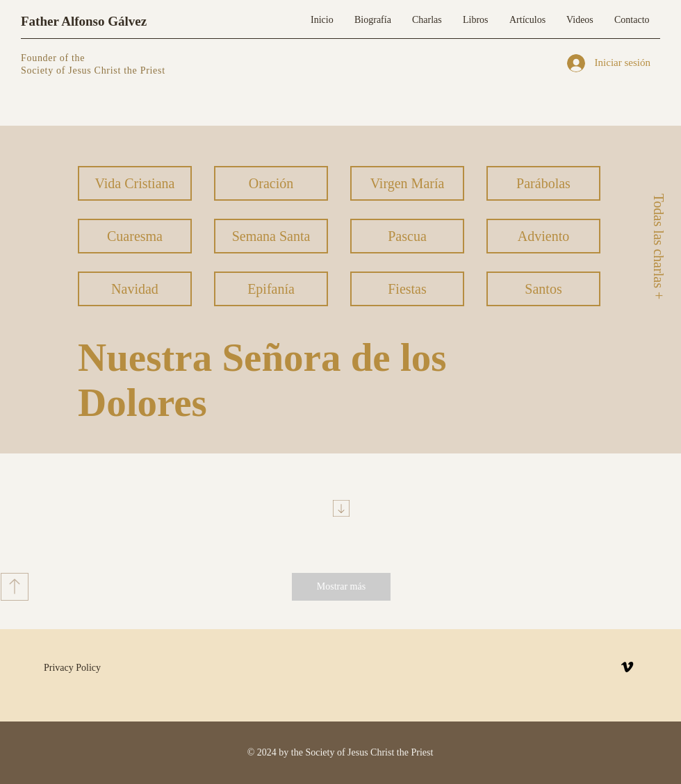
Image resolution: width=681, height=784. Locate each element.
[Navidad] (135, 289)
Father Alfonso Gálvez (84, 21)
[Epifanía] (271, 289)
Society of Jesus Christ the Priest (93, 70)
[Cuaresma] (135, 236)
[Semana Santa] (271, 236)
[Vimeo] (627, 667)
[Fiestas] (407, 289)
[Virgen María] (407, 183)
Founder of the (54, 58)
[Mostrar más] (341, 587)
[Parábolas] (543, 183)
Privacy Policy (72, 668)
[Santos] (543, 289)
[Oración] (271, 183)
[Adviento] (543, 236)
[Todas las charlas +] (658, 246)
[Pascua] (407, 236)
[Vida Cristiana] (135, 183)
